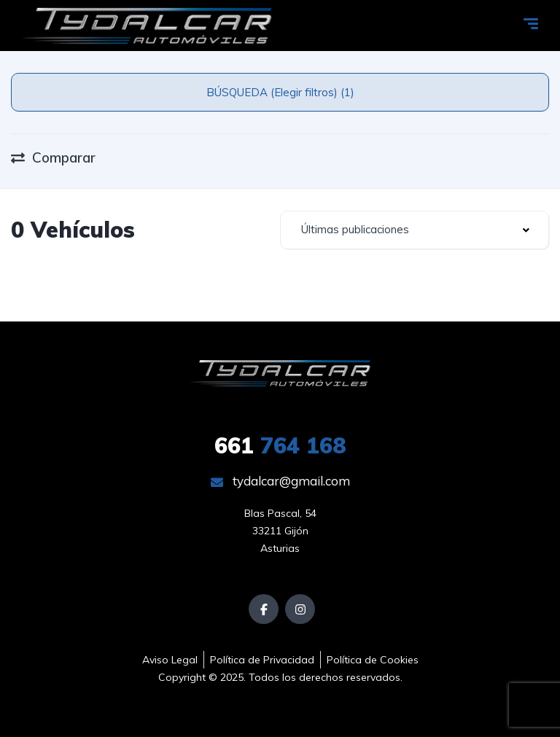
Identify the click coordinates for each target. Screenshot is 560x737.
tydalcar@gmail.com (280, 481)
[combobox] (415, 230)
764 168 (280, 445)
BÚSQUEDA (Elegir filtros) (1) (280, 92)
